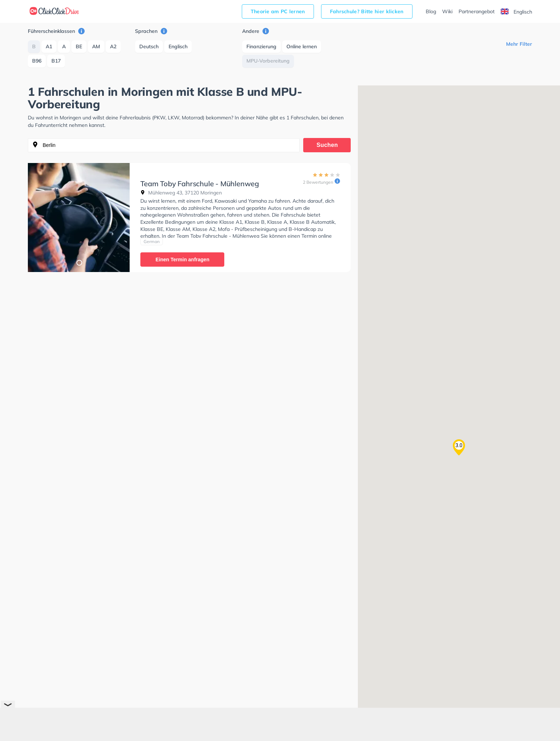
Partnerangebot (477, 11)
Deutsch (149, 46)
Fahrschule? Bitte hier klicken (367, 11)
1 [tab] (79, 262)
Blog (431, 11)
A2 (113, 46)
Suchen (327, 145)
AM (96, 46)
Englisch (516, 12)
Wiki (447, 11)
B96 (37, 61)
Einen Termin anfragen (183, 260)
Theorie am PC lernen (278, 11)
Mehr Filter (519, 44)
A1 (49, 46)
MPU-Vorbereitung (268, 61)
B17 (56, 61)
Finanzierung (261, 46)
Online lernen (302, 46)
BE (79, 46)
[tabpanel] (79, 218)
